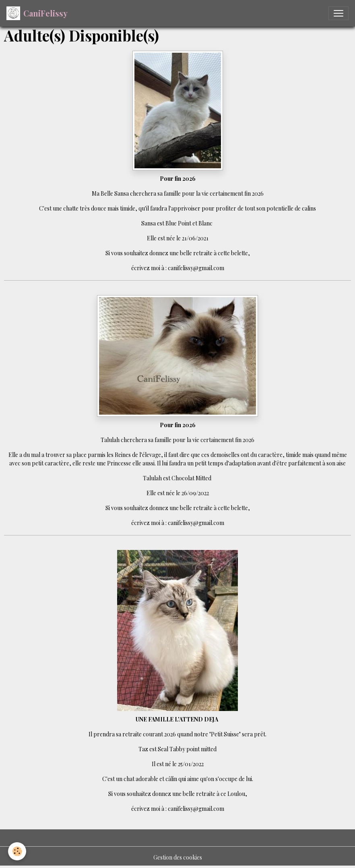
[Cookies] (17, 851)
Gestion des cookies (178, 857)
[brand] (37, 13)
